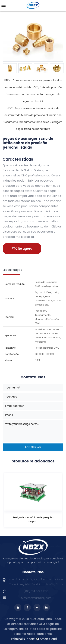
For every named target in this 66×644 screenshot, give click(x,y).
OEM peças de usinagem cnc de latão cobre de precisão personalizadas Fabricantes (33, 629)
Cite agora (22, 249)
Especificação (12, 270)
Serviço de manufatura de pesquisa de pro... (33, 519)
